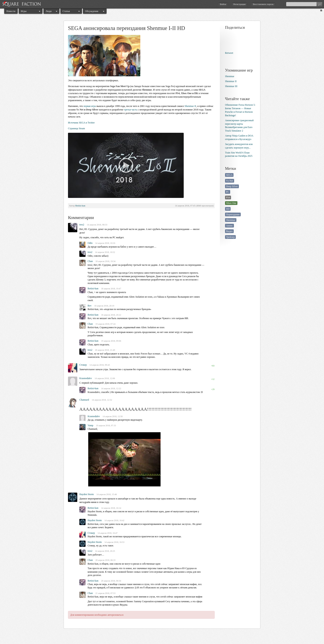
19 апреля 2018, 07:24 (105, 324)
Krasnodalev (86, 378)
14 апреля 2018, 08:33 (97, 225)
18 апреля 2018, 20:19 (104, 306)
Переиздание (233, 214)
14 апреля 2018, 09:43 (100, 365)
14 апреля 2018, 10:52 (105, 252)
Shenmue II (190, 106)
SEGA (229, 175)
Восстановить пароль (263, 4)
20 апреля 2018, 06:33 (105, 560)
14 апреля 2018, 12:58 (113, 416)
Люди (49, 11)
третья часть (130, 110)
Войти (223, 4)
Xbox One (231, 203)
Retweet (229, 53)
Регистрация (239, 4)
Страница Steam (76, 128)
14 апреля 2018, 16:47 (108, 533)
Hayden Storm (87, 494)
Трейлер (230, 237)
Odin (90, 243)
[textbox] (304, 4)
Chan (90, 261)
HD (228, 209)
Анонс (229, 226)
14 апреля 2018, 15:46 (107, 494)
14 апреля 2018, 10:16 (105, 243)
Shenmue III (231, 86)
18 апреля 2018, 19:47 (111, 289)
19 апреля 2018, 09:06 (111, 341)
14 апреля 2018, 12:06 (105, 378)
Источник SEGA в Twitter (81, 123)
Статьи (66, 11)
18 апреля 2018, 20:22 (111, 315)
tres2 (82, 225)
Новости (11, 11)
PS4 (228, 198)
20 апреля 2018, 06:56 (111, 581)
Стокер (83, 365)
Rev (90, 306)
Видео (229, 231)
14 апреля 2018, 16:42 (114, 520)
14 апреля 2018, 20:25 (105, 551)
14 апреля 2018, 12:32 (102, 400)
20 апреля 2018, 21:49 (105, 350)
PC (228, 192)
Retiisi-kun (80, 206)
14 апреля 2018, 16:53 (114, 542)
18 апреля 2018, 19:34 (105, 261)
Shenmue (230, 76)
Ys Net (230, 181)
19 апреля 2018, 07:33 (106, 426)
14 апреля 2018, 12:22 (111, 388)
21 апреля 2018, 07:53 (105, 593)
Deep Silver (232, 186)
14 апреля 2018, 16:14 (111, 508)
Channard (84, 400)
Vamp (90, 426)
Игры (24, 11)
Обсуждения (92, 11)
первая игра (90, 106)
